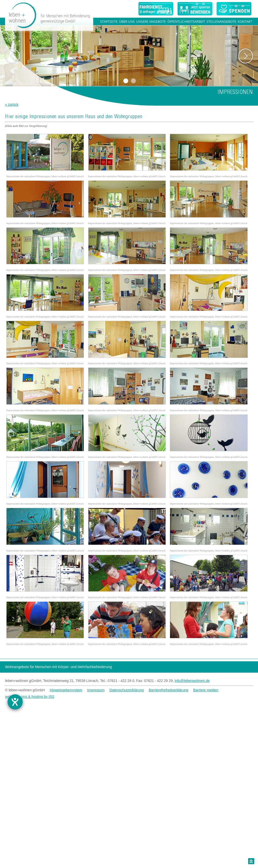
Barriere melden (206, 706)
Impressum (96, 706)
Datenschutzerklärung (127, 706)
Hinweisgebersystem (66, 706)
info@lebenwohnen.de (192, 697)
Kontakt (245, 21)
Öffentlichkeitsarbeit (186, 21)
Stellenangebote (221, 21)
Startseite (109, 21)
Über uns (127, 21)
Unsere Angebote (151, 21)
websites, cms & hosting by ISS (30, 713)
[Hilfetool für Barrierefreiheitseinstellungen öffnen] (18, 702)
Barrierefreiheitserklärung (168, 706)
